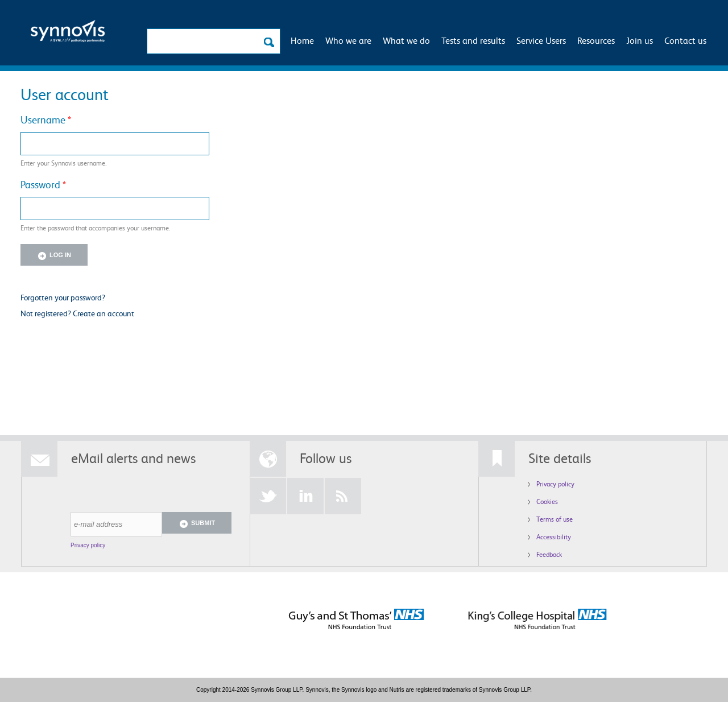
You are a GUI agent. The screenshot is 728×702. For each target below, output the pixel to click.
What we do (406, 40)
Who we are (348, 40)
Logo (68, 34)
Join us (640, 40)
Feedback (549, 554)
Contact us (685, 40)
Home (302, 40)
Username (46, 119)
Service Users (541, 40)
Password (43, 184)
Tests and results (473, 40)
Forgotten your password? (63, 297)
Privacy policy (88, 545)
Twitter (268, 496)
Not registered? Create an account (77, 313)
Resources (596, 40)
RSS (343, 496)
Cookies (547, 501)
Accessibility (554, 537)
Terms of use (555, 519)
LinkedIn (305, 496)
